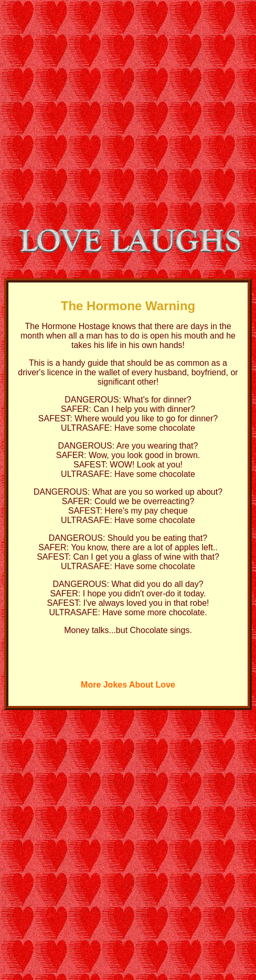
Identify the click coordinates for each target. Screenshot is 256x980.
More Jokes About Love (128, 685)
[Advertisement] (98, 107)
